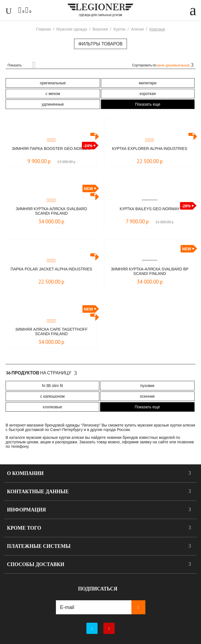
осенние (147, 396)
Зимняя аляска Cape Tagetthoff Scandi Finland (51, 332)
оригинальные (53, 83)
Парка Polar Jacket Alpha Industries (51, 269)
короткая (148, 94)
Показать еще (148, 104)
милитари (148, 83)
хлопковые (52, 407)
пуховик (147, 386)
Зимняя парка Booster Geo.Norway (51, 149)
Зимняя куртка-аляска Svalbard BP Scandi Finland (150, 271)
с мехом (53, 94)
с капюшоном (52, 396)
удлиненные (53, 104)
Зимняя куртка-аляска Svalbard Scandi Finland (51, 211)
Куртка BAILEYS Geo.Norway (150, 209)
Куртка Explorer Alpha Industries (150, 149)
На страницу (41, 373)
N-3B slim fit (52, 386)
